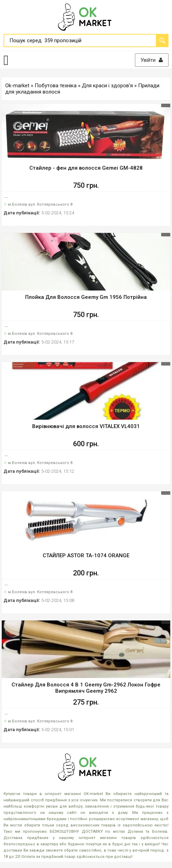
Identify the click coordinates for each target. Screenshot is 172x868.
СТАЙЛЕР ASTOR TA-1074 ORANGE (86, 556)
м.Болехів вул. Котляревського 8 (40, 204)
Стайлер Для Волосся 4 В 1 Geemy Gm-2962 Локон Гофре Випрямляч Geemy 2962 (86, 688)
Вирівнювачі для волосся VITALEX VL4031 (86, 426)
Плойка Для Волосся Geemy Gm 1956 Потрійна (86, 297)
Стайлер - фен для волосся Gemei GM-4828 (86, 168)
